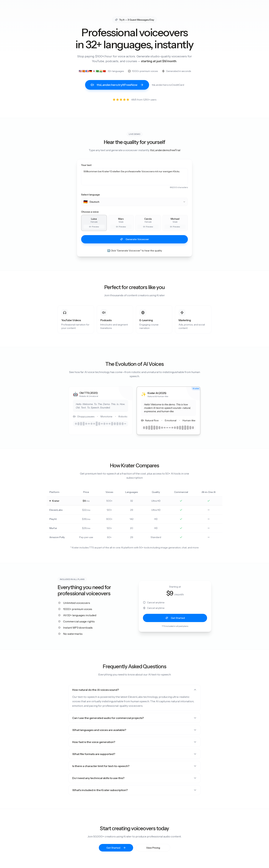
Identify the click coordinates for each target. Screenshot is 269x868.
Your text (86, 165)
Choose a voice (90, 212)
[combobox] (134, 202)
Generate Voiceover (134, 239)
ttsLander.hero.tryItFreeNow (117, 85)
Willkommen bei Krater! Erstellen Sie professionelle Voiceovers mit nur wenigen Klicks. (134, 177)
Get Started (175, 618)
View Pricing (153, 848)
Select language (90, 195)
